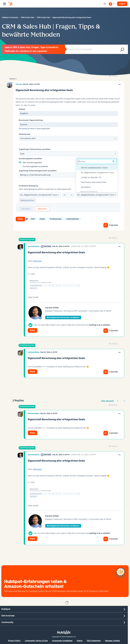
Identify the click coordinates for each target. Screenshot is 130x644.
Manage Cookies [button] (112, 641)
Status (80, 641)
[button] (68, 160)
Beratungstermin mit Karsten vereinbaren (63, 317)
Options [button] (12, 79)
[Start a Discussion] (111, 4)
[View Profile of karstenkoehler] (34, 246)
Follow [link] (114, 76)
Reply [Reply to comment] (32, 330)
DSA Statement (94, 641)
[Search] (96, 49)
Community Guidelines (62, 641)
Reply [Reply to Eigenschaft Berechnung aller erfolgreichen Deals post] (20, 219)
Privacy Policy (14, 641)
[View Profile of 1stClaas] (19, 84)
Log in (122, 4)
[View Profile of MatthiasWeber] (34, 352)
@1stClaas (37, 261)
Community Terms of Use (36, 641)
